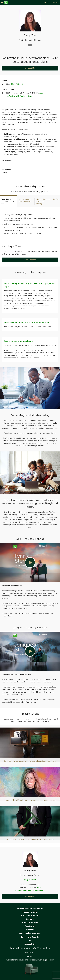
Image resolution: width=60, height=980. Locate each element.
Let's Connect (30, 260)
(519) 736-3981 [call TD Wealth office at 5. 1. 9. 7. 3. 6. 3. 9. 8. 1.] (17, 84)
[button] (30, 563)
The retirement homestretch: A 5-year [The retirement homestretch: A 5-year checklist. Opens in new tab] (27, 323)
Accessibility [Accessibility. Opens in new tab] (30, 944)
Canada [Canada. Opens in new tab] (30, 956)
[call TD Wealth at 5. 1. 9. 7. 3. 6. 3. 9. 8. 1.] (43, 2)
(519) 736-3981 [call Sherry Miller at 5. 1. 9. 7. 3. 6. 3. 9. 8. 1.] (30, 880)
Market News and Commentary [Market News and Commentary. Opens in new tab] (30, 909)
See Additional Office (20, 96)
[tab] (9, 201)
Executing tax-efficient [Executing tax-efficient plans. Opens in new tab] (19, 341)
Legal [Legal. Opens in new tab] (30, 941)
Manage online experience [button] (30, 933)
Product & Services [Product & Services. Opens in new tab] (30, 923)
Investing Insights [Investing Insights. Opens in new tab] (30, 912)
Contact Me (30, 68)
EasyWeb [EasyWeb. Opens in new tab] (30, 930)
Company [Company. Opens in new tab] (30, 919)
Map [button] (39, 887)
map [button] (41, 93)
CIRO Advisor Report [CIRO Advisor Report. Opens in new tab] (30, 916)
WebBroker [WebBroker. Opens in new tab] (30, 926)
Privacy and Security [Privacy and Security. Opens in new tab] (30, 937)
